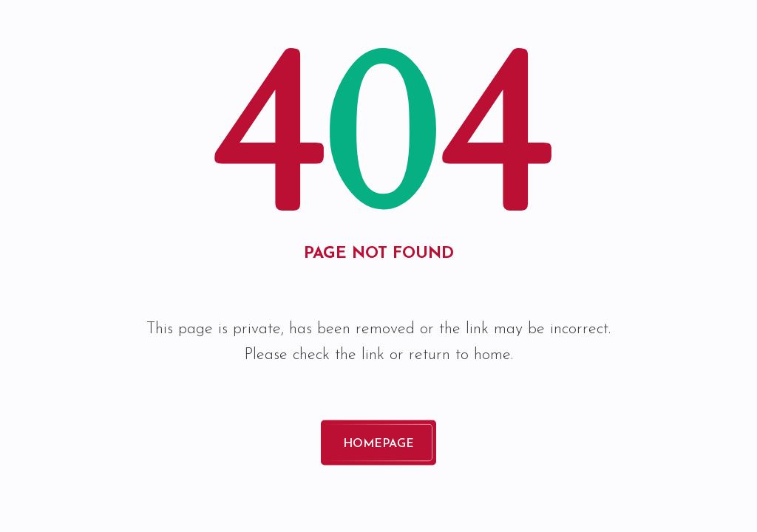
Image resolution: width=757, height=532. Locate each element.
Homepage (378, 445)
